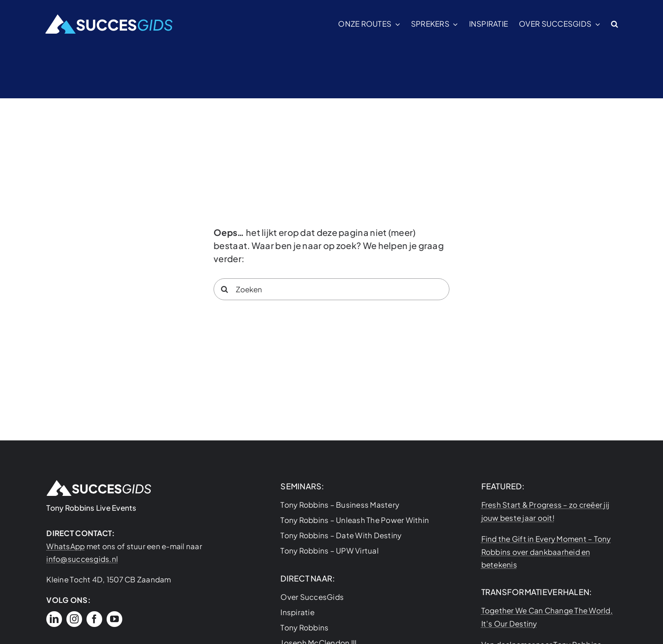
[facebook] (94, 619)
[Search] (224, 289)
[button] (615, 24)
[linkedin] (54, 619)
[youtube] (114, 619)
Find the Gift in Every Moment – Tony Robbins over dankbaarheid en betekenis (546, 552)
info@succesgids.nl (82, 559)
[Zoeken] (331, 289)
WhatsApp (66, 546)
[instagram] (74, 619)
